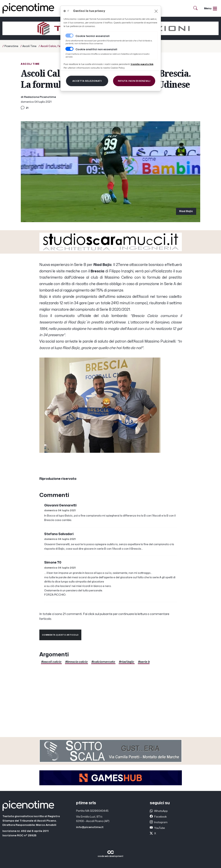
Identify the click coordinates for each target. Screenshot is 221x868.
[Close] (156, 11)
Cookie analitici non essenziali (96, 49)
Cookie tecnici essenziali (93, 36)
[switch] (69, 49)
